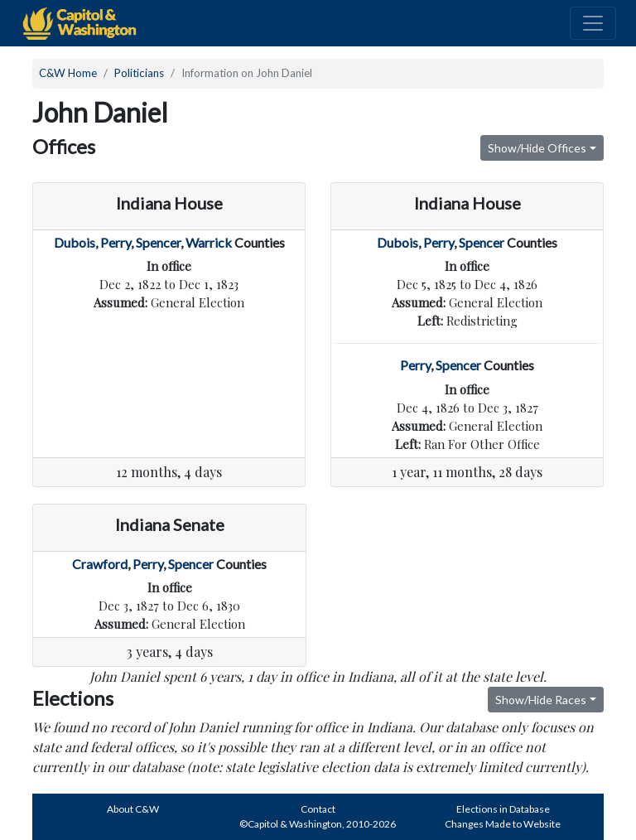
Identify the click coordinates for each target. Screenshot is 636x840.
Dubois (75, 242)
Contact (318, 809)
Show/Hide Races (541, 700)
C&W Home (68, 73)
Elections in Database (503, 809)
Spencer (158, 242)
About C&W (133, 809)
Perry (116, 242)
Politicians (139, 73)
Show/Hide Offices (537, 148)
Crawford (100, 564)
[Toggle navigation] (593, 23)
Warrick (209, 242)
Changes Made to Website (503, 824)
